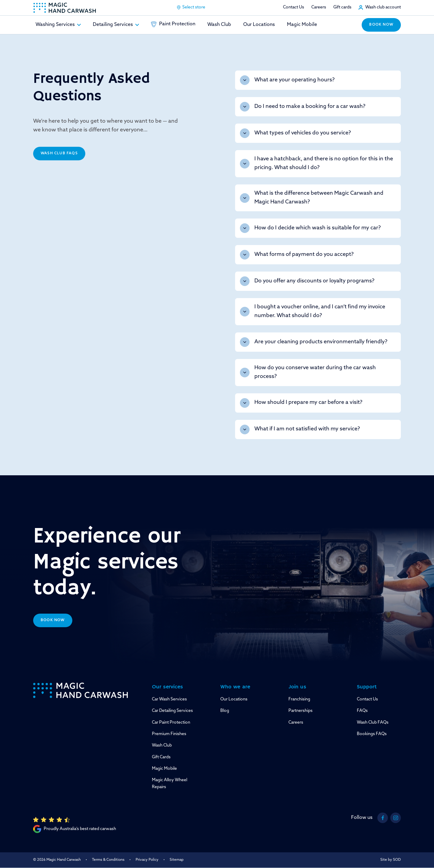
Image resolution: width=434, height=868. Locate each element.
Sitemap (177, 860)
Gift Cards (161, 757)
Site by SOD (391, 860)
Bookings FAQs (372, 734)
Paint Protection (173, 24)
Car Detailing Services (172, 711)
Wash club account (383, 7)
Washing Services (58, 25)
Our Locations (259, 25)
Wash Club (219, 25)
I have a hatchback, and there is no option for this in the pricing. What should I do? (316, 163)
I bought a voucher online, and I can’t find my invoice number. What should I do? (313, 311)
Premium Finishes (169, 734)
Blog (225, 711)
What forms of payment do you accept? (297, 255)
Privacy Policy (147, 860)
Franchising (299, 699)
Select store (191, 8)
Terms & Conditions (108, 860)
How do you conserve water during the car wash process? (308, 372)
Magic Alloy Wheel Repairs (170, 783)
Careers (319, 7)
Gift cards (342, 7)
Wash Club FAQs (59, 153)
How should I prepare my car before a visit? (301, 403)
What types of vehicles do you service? (295, 133)
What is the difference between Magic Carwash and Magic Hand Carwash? (312, 198)
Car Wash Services (169, 699)
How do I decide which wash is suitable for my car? (310, 228)
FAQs (362, 711)
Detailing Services (116, 25)
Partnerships (300, 711)
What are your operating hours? (287, 80)
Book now (381, 25)
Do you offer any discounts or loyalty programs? (307, 281)
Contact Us (294, 7)
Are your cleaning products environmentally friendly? (314, 342)
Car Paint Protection (171, 723)
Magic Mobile (302, 25)
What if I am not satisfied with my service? (300, 429)
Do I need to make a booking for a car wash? (303, 107)
